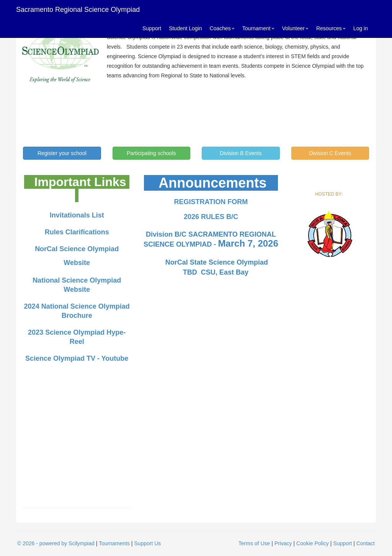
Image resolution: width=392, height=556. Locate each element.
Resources (331, 28)
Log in (361, 28)
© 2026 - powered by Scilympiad (56, 543)
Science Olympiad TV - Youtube (77, 358)
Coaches (222, 28)
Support (152, 28)
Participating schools (151, 153)
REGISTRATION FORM (211, 202)
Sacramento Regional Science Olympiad (78, 10)
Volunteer (295, 28)
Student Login (185, 28)
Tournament (258, 28)
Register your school (62, 153)
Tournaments (114, 543)
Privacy (283, 543)
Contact (366, 543)
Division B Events (241, 153)
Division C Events (330, 153)
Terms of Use (254, 543)
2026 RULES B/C (211, 217)
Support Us (147, 543)
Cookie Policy (313, 543)
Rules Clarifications (77, 232)
